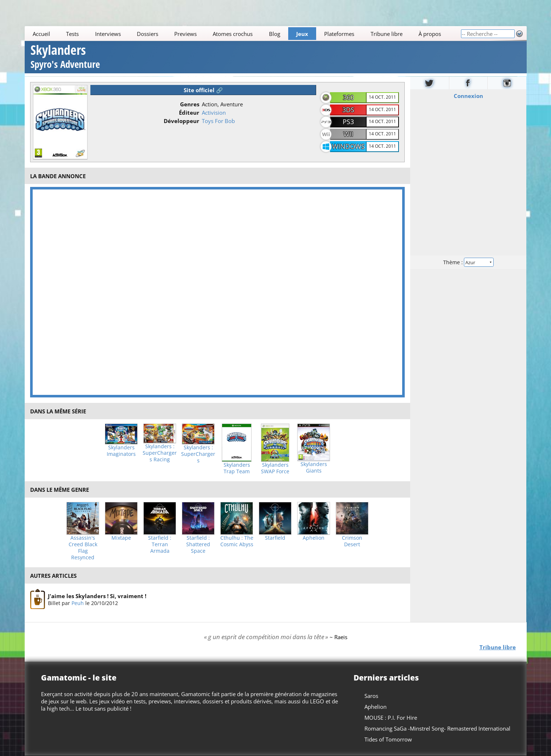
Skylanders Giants (314, 467)
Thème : (468, 262)
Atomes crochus (233, 34)
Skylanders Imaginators (121, 451)
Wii (348, 134)
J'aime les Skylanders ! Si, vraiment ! (97, 596)
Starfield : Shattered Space (198, 544)
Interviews (108, 34)
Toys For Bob (218, 121)
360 (348, 97)
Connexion (468, 95)
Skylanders (65, 58)
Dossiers (148, 34)
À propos (429, 34)
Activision (214, 113)
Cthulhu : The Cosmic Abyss (237, 541)
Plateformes (339, 34)
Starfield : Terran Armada (160, 544)
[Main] (243, 34)
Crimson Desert (352, 541)
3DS (348, 110)
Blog (274, 34)
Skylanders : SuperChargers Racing (160, 453)
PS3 (348, 122)
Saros (371, 696)
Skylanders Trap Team (237, 468)
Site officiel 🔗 (203, 90)
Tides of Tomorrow (388, 739)
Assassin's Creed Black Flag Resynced (83, 548)
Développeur (181, 121)
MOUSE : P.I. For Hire (390, 718)
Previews (185, 34)
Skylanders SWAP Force (275, 468)
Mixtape (121, 538)
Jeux (302, 34)
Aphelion (314, 538)
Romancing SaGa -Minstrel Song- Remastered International (437, 728)
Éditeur (189, 113)
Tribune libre (386, 34)
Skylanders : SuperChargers (198, 454)
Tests (72, 34)
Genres (190, 104)
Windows (348, 146)
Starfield (275, 538)
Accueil (41, 34)
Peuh (78, 603)
